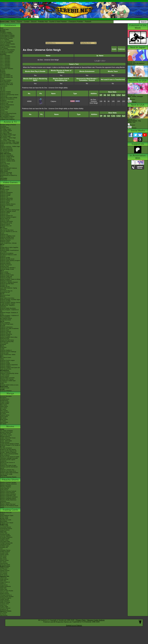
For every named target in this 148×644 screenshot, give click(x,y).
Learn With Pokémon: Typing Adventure (8, 289)
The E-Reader (4, 343)
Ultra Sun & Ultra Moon (7, 230)
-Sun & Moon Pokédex (7, 41)
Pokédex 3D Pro (5, 287)
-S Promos (3, 614)
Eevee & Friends (5, 503)
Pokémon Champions (6, 192)
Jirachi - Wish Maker (6, 441)
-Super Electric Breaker (7, 597)
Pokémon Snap (5, 362)
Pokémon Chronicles (6, 148)
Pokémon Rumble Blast (7, 284)
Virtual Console (5, 376)
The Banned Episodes (7, 151)
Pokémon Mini (4, 353)
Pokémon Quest (5, 242)
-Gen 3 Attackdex (5, 58)
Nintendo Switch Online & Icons (9, 385)
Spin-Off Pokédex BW (6, 77)
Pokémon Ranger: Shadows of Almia (9, 313)
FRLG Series (4, 411)
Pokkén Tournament (6, 265)
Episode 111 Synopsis (135, 97)
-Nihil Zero (3, 581)
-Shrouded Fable (5, 542)
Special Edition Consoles (7, 378)
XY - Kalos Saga (5, 139)
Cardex (2, 79)
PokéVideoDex (4, 167)
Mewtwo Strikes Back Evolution (9, 473)
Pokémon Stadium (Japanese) (9, 365)
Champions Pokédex (76, 22)
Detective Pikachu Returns (8, 204)
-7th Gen (3, 90)
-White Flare (4, 533)
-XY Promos (4, 573)
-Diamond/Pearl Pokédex (7, 37)
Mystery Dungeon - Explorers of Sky (9, 310)
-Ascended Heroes (6, 527)
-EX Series (3, 562)
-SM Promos (4, 572)
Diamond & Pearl (5, 295)
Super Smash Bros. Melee (8, 355)
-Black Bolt (3, 531)
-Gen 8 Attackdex (5, 66)
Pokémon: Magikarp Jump (8, 236)
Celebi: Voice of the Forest (8, 438)
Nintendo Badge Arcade (7, 269)
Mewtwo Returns (5, 436)
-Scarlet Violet (4, 553)
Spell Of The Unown (6, 435)
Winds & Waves (5, 187)
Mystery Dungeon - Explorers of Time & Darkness (9, 316)
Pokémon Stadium (5, 366)
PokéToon (3, 162)
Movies (10, 426)
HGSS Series (4, 417)
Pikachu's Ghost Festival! (7, 493)
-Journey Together (5, 536)
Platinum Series (5, 415)
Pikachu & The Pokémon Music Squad (9, 506)
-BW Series (3, 559)
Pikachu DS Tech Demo (7, 340)
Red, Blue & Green (6, 357)
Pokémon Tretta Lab (6, 276)
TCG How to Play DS (6, 291)
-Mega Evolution (5, 530)
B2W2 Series (4, 419)
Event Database (5, 115)
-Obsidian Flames (5, 550)
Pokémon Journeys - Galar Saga (10, 142)
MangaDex (3, 398)
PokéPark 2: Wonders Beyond (9, 282)
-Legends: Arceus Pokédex (8, 47)
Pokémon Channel (5, 331)
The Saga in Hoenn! (6, 133)
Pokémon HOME (5, 213)
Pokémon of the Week (7, 85)
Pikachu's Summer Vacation (8, 482)
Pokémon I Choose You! (7, 470)
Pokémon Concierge (6, 173)
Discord (34, 22)
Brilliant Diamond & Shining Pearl (10, 210)
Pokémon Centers (5, 93)
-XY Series (3, 557)
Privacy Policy (81, 620)
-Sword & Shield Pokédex (8, 44)
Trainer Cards (4, 517)
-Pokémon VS (4, 610)
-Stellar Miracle (4, 599)
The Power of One (5, 434)
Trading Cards (10, 510)
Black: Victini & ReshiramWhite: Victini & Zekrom (9, 455)
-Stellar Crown (4, 540)
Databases (10, 25)
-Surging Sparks (5, 539)
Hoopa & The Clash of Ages (8, 465)
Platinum (3, 297)
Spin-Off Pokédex (5, 74)
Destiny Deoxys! (5, 442)
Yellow (2, 359)
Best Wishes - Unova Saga (8, 138)
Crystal (2, 349)
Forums (19, 22)
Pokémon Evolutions (6, 158)
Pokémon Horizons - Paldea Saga (10, 146)
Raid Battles (4, 521)
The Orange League (6, 131)
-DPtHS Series (4, 560)
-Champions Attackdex (7, 69)
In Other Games (5, 375)
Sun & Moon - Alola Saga (7, 141)
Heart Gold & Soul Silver (7, 298)
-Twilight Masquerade (6, 543)
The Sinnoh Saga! (5, 136)
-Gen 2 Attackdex (5, 57)
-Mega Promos (4, 568)
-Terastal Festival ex (6, 595)
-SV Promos (4, 569)
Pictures (132, 102)
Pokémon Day (4, 103)
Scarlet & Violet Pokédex (58, 22)
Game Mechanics (5, 82)
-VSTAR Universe (5, 608)
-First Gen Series (5, 565)
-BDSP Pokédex (5, 45)
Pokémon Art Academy (7, 253)
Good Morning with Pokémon (9, 168)
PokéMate (3, 344)
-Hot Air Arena (4, 592)
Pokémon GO (4, 197)
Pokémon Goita (5, 388)
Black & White (4, 272)
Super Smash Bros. (6, 369)
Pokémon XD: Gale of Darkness (9, 329)
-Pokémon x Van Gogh (7, 102)
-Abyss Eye (3, 578)
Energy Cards (4, 518)
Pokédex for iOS (5, 292)
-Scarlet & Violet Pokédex (8, 50)
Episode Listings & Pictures (8, 125)
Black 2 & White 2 (5, 274)
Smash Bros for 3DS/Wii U (8, 268)
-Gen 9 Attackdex (5, 67)
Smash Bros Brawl (5, 320)
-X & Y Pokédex (5, 40)
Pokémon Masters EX (6, 200)
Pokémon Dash (5, 330)
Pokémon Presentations (7, 105)
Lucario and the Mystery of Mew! (10, 444)
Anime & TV (10, 122)
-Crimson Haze (4, 604)
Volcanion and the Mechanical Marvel (9, 468)
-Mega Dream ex (5, 582)
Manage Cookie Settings (96, 620)
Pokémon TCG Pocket (7, 206)
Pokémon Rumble (5, 301)
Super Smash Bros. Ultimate (8, 243)
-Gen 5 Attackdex (5, 61)
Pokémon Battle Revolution (8, 308)
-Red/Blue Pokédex (6, 32)
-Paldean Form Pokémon (7, 119)
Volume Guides (5, 403)
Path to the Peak (5, 164)
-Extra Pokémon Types (7, 515)
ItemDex (3, 70)
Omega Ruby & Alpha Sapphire (9, 247)
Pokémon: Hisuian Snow (7, 159)
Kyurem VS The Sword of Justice (10, 457)
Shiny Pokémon (5, 152)
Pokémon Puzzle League (7, 360)
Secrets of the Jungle (6, 474)
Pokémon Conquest (6, 281)
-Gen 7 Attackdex (5, 64)
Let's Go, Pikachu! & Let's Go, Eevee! (9, 232)
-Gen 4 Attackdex (5, 60)
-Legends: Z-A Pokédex (7, 51)
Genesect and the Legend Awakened (8, 460)
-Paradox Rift (4, 547)
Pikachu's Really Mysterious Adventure (8, 501)
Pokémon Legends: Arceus (8, 211)
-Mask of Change (5, 602)
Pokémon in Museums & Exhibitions (7, 100)
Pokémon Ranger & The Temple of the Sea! (10, 446)
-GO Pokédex (4, 48)
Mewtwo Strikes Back (6, 432)
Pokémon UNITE (5, 201)
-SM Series (3, 556)
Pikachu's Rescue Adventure (8, 484)
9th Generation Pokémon (7, 116)
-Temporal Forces (5, 544)
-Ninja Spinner (4, 579)
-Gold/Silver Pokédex (6, 34)
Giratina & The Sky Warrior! (8, 449)
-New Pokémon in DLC (7, 118)
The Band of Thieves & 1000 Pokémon (8, 255)
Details (114, 49)
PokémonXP (4, 96)
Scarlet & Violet (5, 190)
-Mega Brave (4, 585)
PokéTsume (4, 180)
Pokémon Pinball (5, 363)
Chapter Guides (5, 402)
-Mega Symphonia (5, 586)
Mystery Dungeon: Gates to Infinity (10, 279)
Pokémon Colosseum (6, 327)
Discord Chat (4, 112)
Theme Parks (4, 109)
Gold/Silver (3, 347)
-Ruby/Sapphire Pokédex (7, 35)
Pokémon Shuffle (5, 258)
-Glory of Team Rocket (7, 591)
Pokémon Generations (7, 155)
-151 (1, 549)
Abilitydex (3, 73)
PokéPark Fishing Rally (7, 342)
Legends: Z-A (4, 191)
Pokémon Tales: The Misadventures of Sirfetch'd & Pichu (9, 175)
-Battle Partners (5, 594)
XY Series (3, 421)
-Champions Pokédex (6, 53)
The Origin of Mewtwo (7, 431)
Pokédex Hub (43, 22)
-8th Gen (3, 89)
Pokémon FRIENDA (6, 391)
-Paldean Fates (5, 546)
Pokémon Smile (5, 220)
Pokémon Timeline (5, 92)
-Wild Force (3, 605)
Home (13, 22)
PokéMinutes (4, 165)
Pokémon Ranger (5, 336)
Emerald (3, 326)
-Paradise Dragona (6, 598)
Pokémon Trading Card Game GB (10, 368)
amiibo (2, 384)
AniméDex (3, 126)
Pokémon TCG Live (6, 226)
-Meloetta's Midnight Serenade (9, 458)
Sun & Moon (4, 229)
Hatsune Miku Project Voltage (9, 98)
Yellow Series (4, 406)
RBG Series (4, 405)
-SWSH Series (4, 555)
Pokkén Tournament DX (7, 239)
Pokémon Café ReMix (7, 198)
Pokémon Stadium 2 (6, 350)
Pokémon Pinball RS (6, 334)
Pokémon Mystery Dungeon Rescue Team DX (8, 218)
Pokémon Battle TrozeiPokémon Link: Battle (9, 251)
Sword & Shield (5, 208)
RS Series (3, 409)
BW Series (3, 418)
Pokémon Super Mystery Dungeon (10, 260)
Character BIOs (5, 399)
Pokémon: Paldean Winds (8, 161)
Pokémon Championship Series (9, 95)
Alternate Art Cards (6, 520)
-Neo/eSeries (4, 563)
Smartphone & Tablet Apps (8, 381)
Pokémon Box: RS (5, 333)
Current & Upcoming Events (8, 113)
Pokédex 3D (4, 285)
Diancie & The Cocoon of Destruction (7, 463)
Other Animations (5, 170)
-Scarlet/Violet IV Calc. (7, 83)
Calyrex (53, 101)
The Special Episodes (6, 149)
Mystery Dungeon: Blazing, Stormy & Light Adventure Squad (10, 303)
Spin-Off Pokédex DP (6, 76)
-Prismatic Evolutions (6, 537)
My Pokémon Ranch (6, 318)
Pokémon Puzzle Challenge (8, 352)
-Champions (4, 86)
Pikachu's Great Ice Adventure (9, 497)
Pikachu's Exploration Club (8, 496)
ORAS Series (4, 422)
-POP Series (4, 575)
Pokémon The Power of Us (8, 471)
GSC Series (4, 408)
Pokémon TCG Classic (7, 523)
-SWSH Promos (5, 570)
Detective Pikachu (5, 240)
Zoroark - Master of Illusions (8, 452)
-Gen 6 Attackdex (5, 63)
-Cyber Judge (4, 607)
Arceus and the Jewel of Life (8, 451)
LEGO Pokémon (5, 106)
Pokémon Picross (5, 262)
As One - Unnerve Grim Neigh (94, 101)
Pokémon (121, 49)
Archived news (4, 30)
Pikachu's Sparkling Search (8, 498)
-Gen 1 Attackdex (5, 56)
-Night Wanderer (5, 601)
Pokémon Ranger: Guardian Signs (10, 300)
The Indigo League (6, 129)
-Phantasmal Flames (6, 529)
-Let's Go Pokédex (5, 43)
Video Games (10, 182)
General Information (6, 396)
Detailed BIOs (4, 401)
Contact (27, 22)
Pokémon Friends (5, 195)
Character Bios (4, 128)
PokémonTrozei (5, 339)
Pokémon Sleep (5, 203)
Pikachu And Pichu (6, 485)
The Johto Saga (5, 132)
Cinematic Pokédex (6, 80)
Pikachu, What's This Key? (8, 504)
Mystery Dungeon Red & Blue (9, 337)
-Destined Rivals (5, 534)
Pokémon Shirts (5, 108)
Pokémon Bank (5, 249)
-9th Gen (3, 87)
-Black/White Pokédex (7, 38)
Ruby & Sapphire (5, 323)
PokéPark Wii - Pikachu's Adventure (7, 306)
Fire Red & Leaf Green (7, 324)
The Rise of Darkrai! (6, 448)
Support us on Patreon (74, 625)
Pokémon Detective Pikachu (8, 477)
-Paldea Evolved (5, 552)
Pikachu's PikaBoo (5, 487)
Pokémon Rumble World (7, 259)
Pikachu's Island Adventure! (8, 494)
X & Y (2, 246)
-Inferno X (3, 584)
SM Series (3, 424)
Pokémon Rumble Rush (7, 237)
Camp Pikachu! (5, 488)
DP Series (3, 414)
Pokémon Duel (4, 266)
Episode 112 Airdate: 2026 (134, 121)
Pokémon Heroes (5, 439)
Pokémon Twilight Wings (7, 157)
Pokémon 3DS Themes (7, 379)
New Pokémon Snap (6, 223)
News (2, 28)
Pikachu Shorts (10, 480)
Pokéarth (88, 22)
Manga (10, 393)
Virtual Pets (3, 382)
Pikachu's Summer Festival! (8, 491)
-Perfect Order (4, 526)
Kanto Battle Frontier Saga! (8, 135)
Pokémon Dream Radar (7, 275)
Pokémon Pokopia (5, 194)
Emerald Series (5, 412)
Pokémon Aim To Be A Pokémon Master (9, 144)
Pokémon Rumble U (6, 278)
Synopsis (131, 125)
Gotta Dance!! (4, 490)
